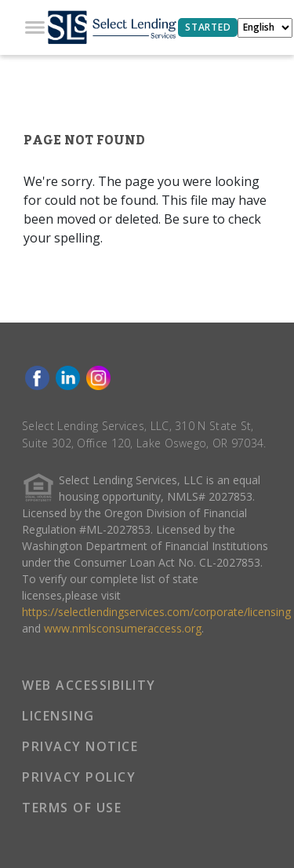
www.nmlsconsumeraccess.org (123, 628)
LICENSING (58, 716)
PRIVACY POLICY (79, 777)
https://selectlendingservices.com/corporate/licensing (156, 612)
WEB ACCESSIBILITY (89, 685)
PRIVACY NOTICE (80, 746)
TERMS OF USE (72, 808)
